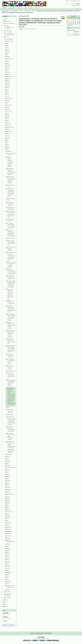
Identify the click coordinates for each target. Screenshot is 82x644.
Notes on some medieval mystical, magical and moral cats (11, 243)
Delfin (8, 70)
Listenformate (8, 598)
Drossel (8, 74)
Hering (8, 129)
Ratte (8, 514)
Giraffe (8, 116)
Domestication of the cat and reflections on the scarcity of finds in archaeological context (11, 256)
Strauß (8, 557)
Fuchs (8, 109)
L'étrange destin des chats (11, 220)
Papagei (8, 498)
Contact (78, 1)
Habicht (8, 123)
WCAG (34, 640)
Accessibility (73, 1)
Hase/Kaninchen (10, 127)
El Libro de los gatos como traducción (10, 367)
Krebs (8, 459)
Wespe (8, 570)
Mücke (8, 485)
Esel (8, 90)
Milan (8, 483)
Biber (8, 61)
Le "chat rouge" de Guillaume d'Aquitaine (11, 249)
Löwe (8, 472)
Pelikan (8, 503)
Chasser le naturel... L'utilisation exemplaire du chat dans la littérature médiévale (10, 162)
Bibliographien (12, 8)
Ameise (8, 50)
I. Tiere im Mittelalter (10, 23)
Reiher (8, 518)
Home (4, 8)
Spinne (8, 553)
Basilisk (8, 57)
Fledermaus (9, 98)
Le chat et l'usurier (11, 238)
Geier (8, 114)
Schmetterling (10, 531)
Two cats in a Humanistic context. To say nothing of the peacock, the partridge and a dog (11, 294)
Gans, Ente (9, 112)
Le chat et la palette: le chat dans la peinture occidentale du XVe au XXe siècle (11, 233)
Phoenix (8, 509)
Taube (8, 559)
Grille (8, 120)
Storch (8, 555)
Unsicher (9, 590)
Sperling (8, 551)
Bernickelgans (10, 59)
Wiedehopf (9, 573)
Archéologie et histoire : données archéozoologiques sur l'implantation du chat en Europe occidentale (11, 421)
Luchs (8, 474)
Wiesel (8, 575)
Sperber (8, 548)
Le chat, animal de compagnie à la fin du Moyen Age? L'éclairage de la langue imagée (11, 284)
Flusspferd (9, 105)
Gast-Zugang (73, 31)
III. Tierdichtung (9, 31)
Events (37, 8)
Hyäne (8, 138)
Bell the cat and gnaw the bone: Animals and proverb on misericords (11, 334)
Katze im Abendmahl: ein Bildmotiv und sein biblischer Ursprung (11, 325)
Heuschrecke (10, 131)
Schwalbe (9, 536)
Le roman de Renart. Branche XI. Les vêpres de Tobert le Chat (11, 225)
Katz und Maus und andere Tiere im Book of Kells (11, 277)
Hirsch (8, 134)
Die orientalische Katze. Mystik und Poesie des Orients (11, 361)
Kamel (8, 147)
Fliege (8, 101)
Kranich (8, 457)
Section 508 (27, 640)
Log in (78, 9)
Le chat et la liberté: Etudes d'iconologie (10, 355)
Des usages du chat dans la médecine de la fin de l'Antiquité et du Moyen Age (11, 171)
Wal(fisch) (9, 566)
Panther (8, 496)
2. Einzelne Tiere (27, 11)
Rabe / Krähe (10, 512)
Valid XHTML (41, 640)
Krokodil (8, 461)
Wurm (8, 579)
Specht (8, 546)
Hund (8, 136)
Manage (20, 8)
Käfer (8, 145)
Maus (8, 479)
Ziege (8, 584)
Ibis (7, 140)
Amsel (8, 52)
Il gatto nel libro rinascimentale (11, 208)
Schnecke (9, 534)
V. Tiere (21, 11)
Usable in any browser (55, 640)
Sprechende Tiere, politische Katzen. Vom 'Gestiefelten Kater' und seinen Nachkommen (11, 349)
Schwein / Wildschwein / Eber (11, 541)
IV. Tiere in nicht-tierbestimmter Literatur (10, 34)
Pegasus (9, 501)
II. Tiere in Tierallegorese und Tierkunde (9, 27)
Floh (8, 103)
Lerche (8, 470)
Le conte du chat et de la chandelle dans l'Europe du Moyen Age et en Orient (11, 214)
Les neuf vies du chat (11, 186)
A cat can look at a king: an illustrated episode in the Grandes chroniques (11, 383)
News (31, 8)
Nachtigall (9, 490)
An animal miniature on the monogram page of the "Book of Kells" (11, 271)
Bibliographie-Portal (24, 4)
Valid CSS (48, 640)
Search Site (66, 3)
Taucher (8, 562)
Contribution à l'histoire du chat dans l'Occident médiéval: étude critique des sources (11, 192)
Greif (8, 118)
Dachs (8, 68)
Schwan (8, 538)
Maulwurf (9, 476)
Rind (8, 520)
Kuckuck (9, 465)
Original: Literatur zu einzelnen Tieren (11, 587)
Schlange (9, 529)
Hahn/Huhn (9, 125)
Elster (8, 87)
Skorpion (9, 544)
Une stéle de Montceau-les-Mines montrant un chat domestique (11, 429)
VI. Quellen (8, 592)
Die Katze (10, 151)
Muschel (9, 487)
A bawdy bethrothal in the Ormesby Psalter (11, 302)
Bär (7, 54)
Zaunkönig (9, 581)
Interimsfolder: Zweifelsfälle (8, 595)
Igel (8, 142)
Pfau (8, 505)
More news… (76, 34)
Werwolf (8, 568)
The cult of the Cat (11, 371)
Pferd (8, 507)
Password (5, 617)
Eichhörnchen (10, 76)
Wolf (8, 577)
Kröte (8, 463)
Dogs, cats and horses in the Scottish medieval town (11, 341)
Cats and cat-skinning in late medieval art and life (11, 375)
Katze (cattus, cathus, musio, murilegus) (10, 411)
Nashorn (9, 492)
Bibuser (21, 29)
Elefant (8, 85)
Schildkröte (9, 527)
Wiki (26, 8)
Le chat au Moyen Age (11, 199)
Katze (34, 11)
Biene (8, 63)
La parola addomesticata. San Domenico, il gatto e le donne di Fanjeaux (11, 309)
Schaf (8, 525)
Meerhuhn (9, 481)
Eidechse (9, 79)
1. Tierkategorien (10, 39)
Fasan (8, 96)
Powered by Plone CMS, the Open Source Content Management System (41, 637)
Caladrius (9, 65)
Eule (8, 92)
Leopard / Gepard (10, 468)
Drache (8, 72)
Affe (8, 48)
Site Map (68, 1)
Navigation (5, 16)
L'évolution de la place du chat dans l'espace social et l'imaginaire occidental (11, 180)
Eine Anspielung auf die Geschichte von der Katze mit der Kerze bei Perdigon (11, 317)
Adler (8, 46)
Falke (8, 94)
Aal (7, 43)
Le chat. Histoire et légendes (11, 154)
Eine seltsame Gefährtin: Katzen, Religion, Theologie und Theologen (11, 436)
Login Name (6, 613)
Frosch (8, 107)
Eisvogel (9, 83)
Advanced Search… (76, 5)
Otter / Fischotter (10, 494)
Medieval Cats (10, 415)
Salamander (9, 523)
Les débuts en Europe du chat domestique (11, 204)
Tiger (8, 564)
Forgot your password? (9, 625)
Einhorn (8, 81)
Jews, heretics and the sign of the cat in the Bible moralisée (11, 264)
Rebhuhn (9, 516)
